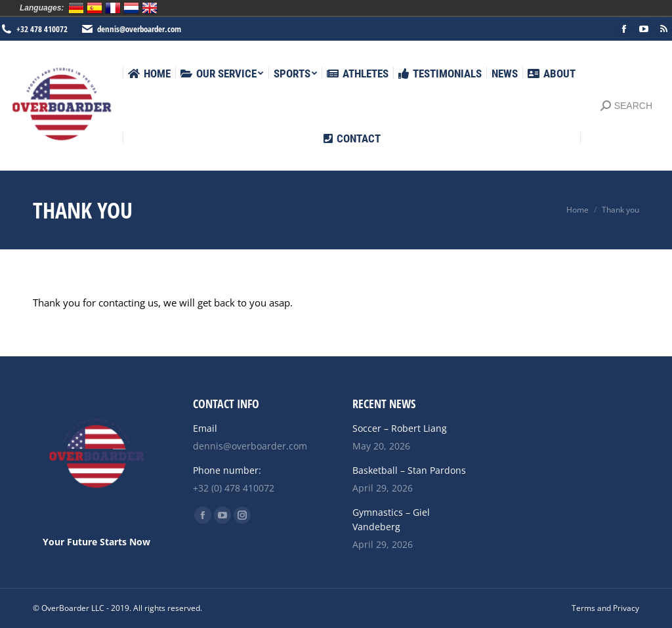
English (150, 8)
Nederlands (131, 8)
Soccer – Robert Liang (400, 428)
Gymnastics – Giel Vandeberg (391, 519)
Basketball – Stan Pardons (409, 470)
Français (113, 8)
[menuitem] (149, 74)
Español (94, 8)
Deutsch (76, 8)
